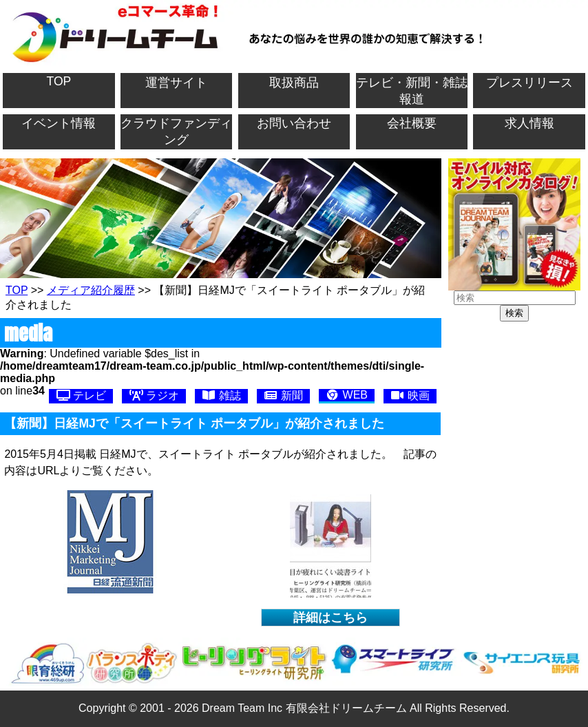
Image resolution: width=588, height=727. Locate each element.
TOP (59, 81)
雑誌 (221, 396)
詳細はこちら (330, 618)
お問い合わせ (294, 123)
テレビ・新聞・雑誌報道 (412, 91)
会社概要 (412, 123)
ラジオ (154, 396)
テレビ (81, 396)
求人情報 (529, 123)
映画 (410, 396)
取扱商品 (294, 83)
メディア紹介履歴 (91, 290)
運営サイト (176, 83)
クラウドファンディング (176, 131)
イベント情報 (59, 123)
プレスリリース (529, 83)
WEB (347, 395)
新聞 (283, 396)
